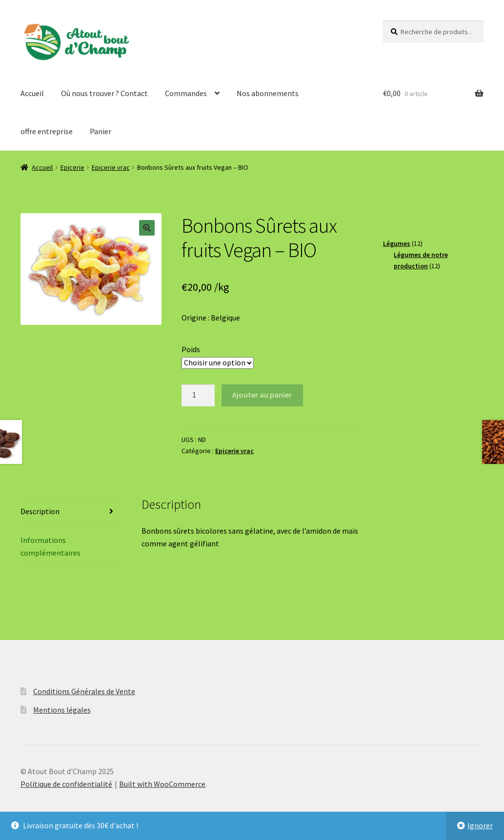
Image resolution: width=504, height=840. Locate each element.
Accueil (32, 93)
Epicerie (72, 167)
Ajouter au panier (262, 395)
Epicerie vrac (111, 167)
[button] (147, 228)
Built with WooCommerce (162, 784)
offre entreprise (47, 131)
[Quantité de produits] (198, 396)
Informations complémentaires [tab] (50, 546)
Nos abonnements (268, 93)
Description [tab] (40, 511)
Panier (101, 131)
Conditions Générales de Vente (84, 691)
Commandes (186, 93)
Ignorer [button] (480, 825)
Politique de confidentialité (66, 784)
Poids (191, 349)
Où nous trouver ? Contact (104, 93)
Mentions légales (62, 710)
